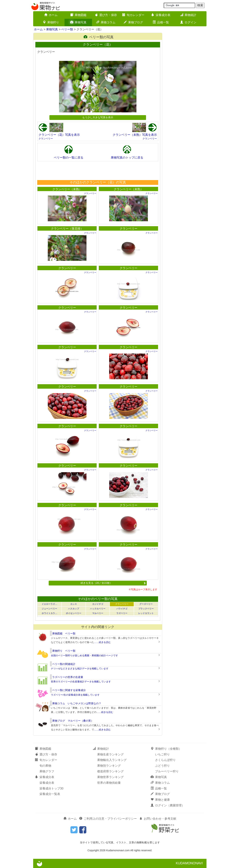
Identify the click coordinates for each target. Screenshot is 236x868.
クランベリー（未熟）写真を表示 (135, 135)
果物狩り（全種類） (166, 749)
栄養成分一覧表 (50, 794)
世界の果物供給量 (109, 783)
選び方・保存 (106, 15)
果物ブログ (133, 22)
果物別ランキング (109, 766)
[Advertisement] (98, 171)
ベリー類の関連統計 (64, 664)
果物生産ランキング (110, 754)
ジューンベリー (49, 609)
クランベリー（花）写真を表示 (59, 135)
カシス (74, 604)
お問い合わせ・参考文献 (158, 819)
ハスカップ (74, 609)
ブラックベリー (146, 609)
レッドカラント (146, 613)
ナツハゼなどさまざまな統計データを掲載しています (80, 669)
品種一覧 (161, 22)
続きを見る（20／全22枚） (113, 583)
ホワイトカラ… (49, 613)
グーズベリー (146, 604)
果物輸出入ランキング (112, 760)
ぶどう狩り (162, 766)
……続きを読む (102, 642)
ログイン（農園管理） (168, 805)
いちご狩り (162, 754)
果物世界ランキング (110, 777)
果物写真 (78, 22)
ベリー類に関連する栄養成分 (69, 690)
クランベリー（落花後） (67, 229)
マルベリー (98, 613)
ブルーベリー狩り (167, 771)
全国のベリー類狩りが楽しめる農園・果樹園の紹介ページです (84, 655)
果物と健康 (160, 800)
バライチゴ (122, 609)
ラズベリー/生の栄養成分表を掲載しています (75, 695)
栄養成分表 (161, 15)
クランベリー (46, 139)
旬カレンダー (133, 15)
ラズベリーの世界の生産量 (68, 677)
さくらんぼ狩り (165, 760)
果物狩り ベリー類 (64, 651)
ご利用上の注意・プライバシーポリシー (108, 819)
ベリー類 (67, 29)
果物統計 (188, 15)
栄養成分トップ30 (51, 788)
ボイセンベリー (74, 613)
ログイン (188, 22)
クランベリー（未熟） (67, 189)
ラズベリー (122, 613)
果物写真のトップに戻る (127, 158)
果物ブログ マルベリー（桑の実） (73, 721)
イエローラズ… (49, 604)
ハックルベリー (98, 609)
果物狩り (51, 22)
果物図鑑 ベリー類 (64, 633)
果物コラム (106, 22)
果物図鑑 (78, 15)
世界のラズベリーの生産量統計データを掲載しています (81, 682)
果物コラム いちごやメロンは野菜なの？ (77, 703)
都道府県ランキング (110, 771)
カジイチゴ (98, 604)
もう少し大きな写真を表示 (98, 117)
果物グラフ (47, 771)
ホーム (51, 15)
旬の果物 (45, 766)
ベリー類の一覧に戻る (69, 158)
